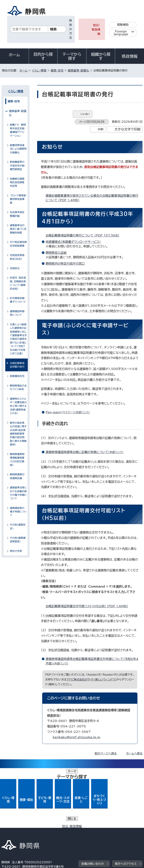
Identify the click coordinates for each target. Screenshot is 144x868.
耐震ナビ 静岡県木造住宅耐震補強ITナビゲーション (18, 130)
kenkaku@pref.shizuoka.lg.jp (76, 737)
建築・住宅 (57, 70)
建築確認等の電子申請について (18, 512)
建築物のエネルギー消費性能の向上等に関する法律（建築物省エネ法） (18, 406)
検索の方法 (71, 29)
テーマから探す (72, 56)
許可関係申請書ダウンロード (18, 300)
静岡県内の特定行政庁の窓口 (65, 264)
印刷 (101, 129)
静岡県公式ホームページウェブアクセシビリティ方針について (42, 832)
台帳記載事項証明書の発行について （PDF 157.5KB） (84, 235)
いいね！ (85, 114)
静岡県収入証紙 (56, 253)
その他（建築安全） (18, 527)
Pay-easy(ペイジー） (69, 412)
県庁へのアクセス (126, 804)
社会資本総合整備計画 (17, 214)
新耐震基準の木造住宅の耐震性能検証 (17, 166)
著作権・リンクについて (19, 827)
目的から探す (43, 56)
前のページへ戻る (106, 753)
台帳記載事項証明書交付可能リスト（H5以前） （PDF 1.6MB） (88, 606)
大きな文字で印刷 (128, 129)
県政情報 (130, 56)
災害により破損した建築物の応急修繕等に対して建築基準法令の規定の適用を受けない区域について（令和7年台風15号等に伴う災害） (18, 339)
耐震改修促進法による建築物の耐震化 (18, 149)
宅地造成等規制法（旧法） (17, 257)
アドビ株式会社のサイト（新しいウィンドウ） (91, 679)
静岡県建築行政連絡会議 (17, 476)
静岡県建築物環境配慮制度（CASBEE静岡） (17, 460)
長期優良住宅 (17, 376)
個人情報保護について (61, 827)
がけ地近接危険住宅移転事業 (18, 244)
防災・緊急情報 (96, 30)
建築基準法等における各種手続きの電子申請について (18, 493)
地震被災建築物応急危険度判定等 (17, 182)
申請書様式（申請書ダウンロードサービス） (73, 242)
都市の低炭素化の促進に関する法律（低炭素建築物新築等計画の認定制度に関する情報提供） (18, 434)
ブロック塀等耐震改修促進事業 (18, 199)
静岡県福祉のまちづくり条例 (18, 387)
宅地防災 (15, 268)
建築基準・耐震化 (78, 70)
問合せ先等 (16, 551)
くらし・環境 (39, 70)
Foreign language (121, 33)
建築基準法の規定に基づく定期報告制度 (18, 229)
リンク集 (99, 832)
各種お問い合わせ (93, 804)
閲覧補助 (123, 25)
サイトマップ (12, 836)
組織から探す (101, 56)
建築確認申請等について (17, 313)
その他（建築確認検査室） (18, 540)
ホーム (14, 55)
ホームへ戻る (134, 753)
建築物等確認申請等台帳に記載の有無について (86, 452)
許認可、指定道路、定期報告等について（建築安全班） (18, 283)
